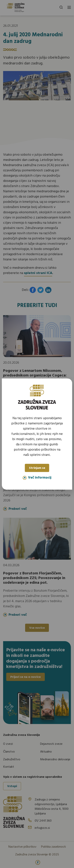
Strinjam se (37, 468)
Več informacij (37, 478)
